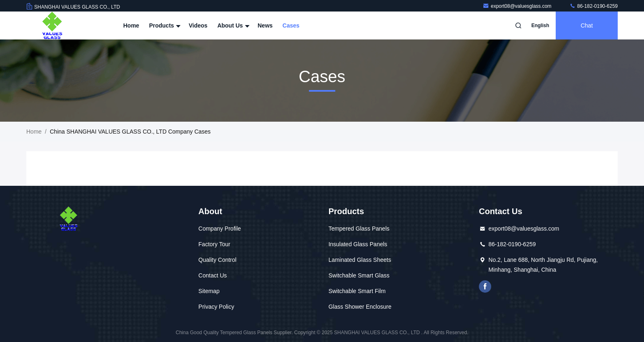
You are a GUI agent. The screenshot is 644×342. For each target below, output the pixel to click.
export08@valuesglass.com (518, 6)
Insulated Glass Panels (358, 244)
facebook (485, 287)
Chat (587, 25)
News (265, 25)
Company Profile (220, 229)
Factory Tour (214, 244)
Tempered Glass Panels (359, 229)
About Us (232, 25)
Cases (291, 25)
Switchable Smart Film (357, 291)
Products (164, 25)
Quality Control (217, 260)
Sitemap (209, 291)
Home (131, 25)
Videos (198, 25)
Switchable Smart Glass (359, 275)
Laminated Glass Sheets (360, 260)
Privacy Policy (216, 307)
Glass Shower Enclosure (360, 307)
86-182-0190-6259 (593, 6)
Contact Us (213, 275)
